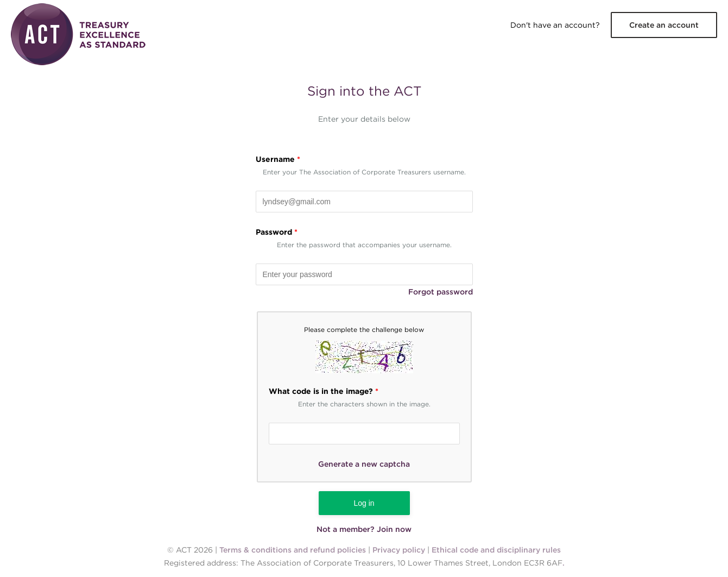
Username (278, 159)
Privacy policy (399, 550)
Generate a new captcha (364, 464)
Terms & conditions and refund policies (293, 550)
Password (277, 232)
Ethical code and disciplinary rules (496, 550)
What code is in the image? (324, 391)
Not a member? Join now (364, 529)
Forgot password (441, 292)
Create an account (664, 25)
